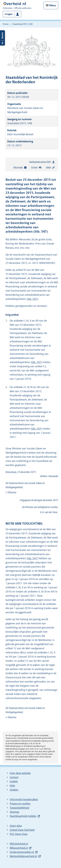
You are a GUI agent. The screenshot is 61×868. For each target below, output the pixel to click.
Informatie (20, 168)
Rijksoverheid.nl (19, 848)
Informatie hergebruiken (24, 799)
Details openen (2, 38)
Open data (16, 826)
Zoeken (14, 790)
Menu (53, 5)
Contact (14, 777)
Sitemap (14, 812)
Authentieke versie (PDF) (42, 162)
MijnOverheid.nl (19, 844)
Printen (36, 168)
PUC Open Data (19, 834)
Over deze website (20, 773)
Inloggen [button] (9, 14)
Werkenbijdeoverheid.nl (23, 856)
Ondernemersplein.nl (22, 852)
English (14, 781)
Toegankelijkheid (19, 808)
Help (12, 786)
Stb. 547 (32, 299)
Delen (50, 168)
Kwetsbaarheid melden (23, 816)
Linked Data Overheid (22, 830)
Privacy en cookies (20, 804)
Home (6, 24)
